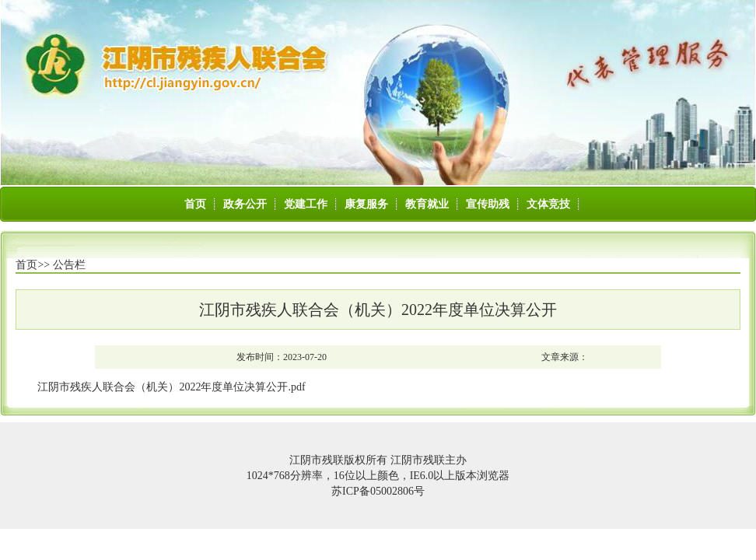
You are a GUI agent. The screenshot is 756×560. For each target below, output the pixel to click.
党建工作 (306, 204)
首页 (195, 204)
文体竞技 (548, 204)
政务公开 (245, 204)
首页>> (33, 265)
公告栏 (69, 265)
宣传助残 (488, 204)
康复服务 (366, 204)
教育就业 (427, 204)
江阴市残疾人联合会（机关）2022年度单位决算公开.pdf (171, 387)
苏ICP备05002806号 (378, 491)
